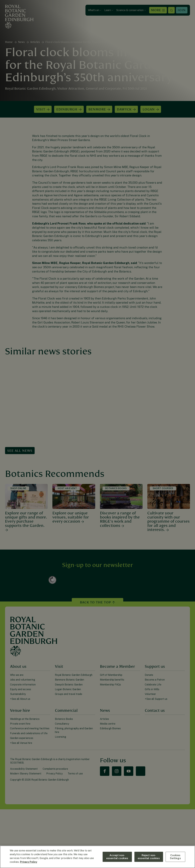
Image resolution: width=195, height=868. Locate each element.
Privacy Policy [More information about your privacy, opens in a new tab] (29, 862)
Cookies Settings (175, 857)
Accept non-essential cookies (117, 857)
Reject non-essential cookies (149, 857)
